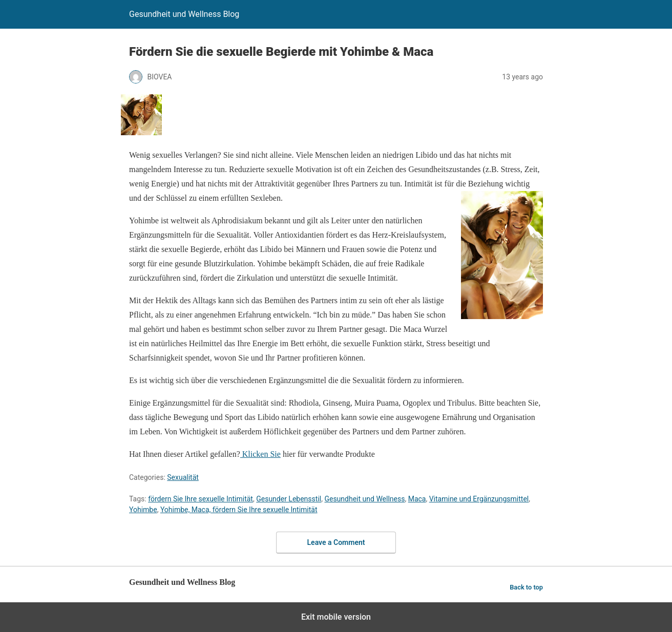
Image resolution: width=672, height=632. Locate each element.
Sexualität (183, 477)
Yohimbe (143, 510)
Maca (417, 499)
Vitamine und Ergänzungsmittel (479, 499)
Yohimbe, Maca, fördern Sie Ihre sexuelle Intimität (239, 510)
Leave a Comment (336, 542)
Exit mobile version (336, 617)
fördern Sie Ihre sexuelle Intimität (201, 499)
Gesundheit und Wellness (364, 499)
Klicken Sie (260, 454)
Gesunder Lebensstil (289, 499)
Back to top (526, 587)
